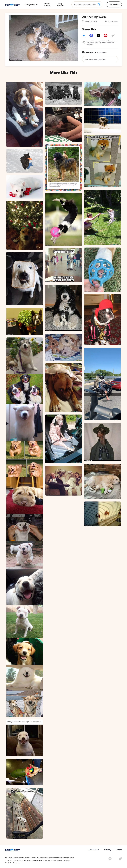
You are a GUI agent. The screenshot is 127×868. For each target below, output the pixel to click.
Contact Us (94, 850)
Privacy (108, 850)
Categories (31, 4)
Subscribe (114, 4)
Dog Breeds (60, 4)
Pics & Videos (47, 4)
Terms (119, 850)
